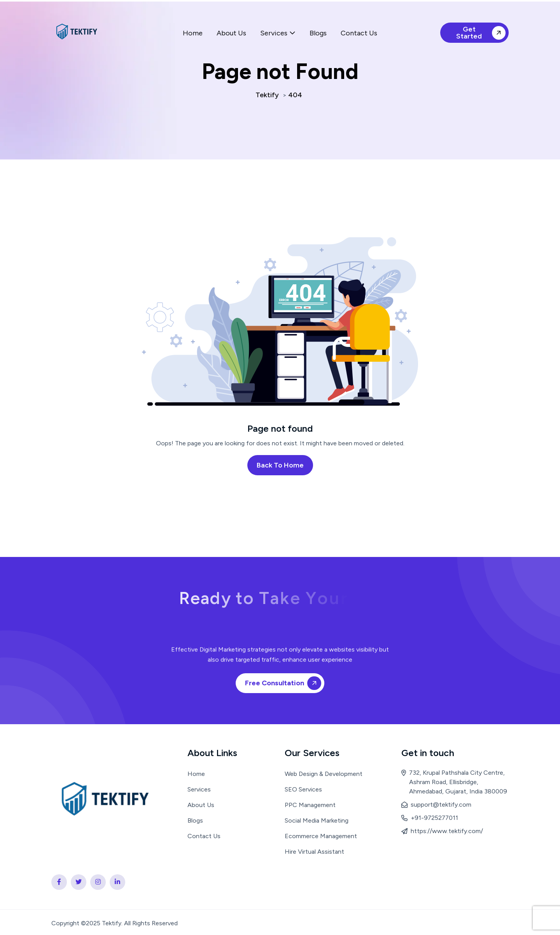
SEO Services (303, 789)
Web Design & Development (324, 774)
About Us (231, 33)
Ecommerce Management (321, 836)
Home (193, 33)
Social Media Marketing (317, 820)
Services (274, 33)
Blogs (318, 33)
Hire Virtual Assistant (314, 852)
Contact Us (359, 33)
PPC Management (310, 805)
